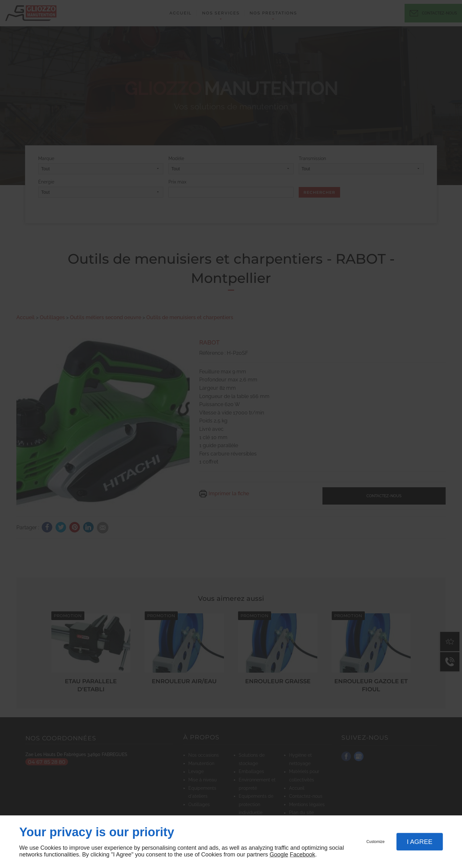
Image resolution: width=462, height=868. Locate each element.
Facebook (302, 855)
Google (279, 855)
